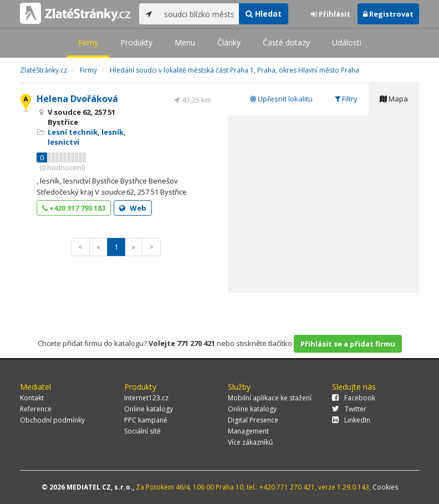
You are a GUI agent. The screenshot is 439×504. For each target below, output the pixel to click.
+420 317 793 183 (74, 208)
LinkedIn (351, 420)
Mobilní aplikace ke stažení (270, 398)
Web (133, 208)
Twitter (349, 409)
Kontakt (32, 398)
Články (229, 42)
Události (347, 42)
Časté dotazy (286, 42)
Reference (36, 409)
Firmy (88, 42)
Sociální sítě (142, 431)
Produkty (136, 42)
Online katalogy (149, 409)
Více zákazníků (250, 442)
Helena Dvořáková (77, 99)
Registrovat (388, 14)
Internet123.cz (146, 398)
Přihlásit (331, 14)
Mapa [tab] (394, 99)
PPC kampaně (146, 420)
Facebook (354, 398)
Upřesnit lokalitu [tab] (281, 99)
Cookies (385, 487)
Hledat (264, 14)
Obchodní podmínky (52, 420)
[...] (199, 14)
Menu (185, 42)
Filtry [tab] (346, 99)
